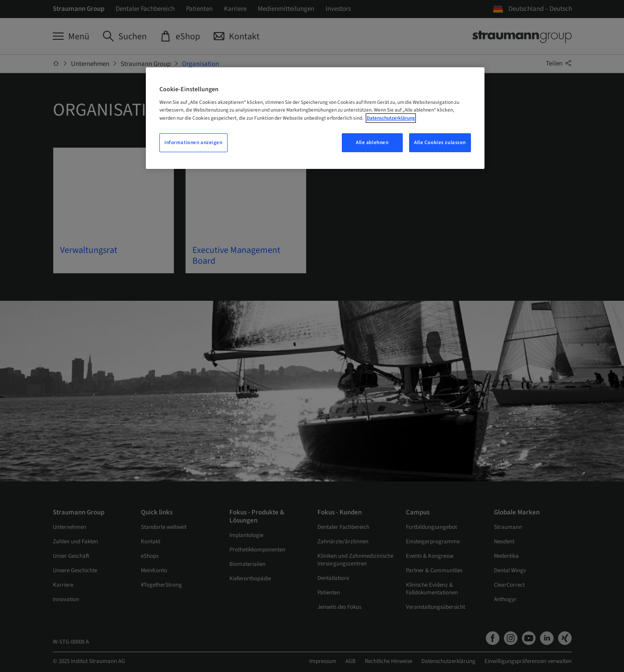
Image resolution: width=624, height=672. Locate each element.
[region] (315, 118)
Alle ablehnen (372, 142)
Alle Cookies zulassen (440, 142)
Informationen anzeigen (193, 142)
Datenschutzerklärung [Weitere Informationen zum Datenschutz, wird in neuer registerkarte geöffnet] (391, 118)
